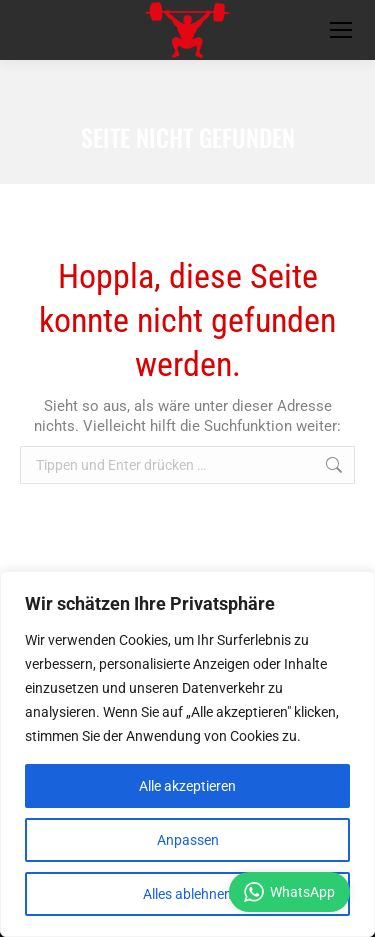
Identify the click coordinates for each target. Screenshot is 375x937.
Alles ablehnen (187, 894)
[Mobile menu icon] (341, 30)
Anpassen (188, 840)
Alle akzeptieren (187, 786)
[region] (187, 754)
